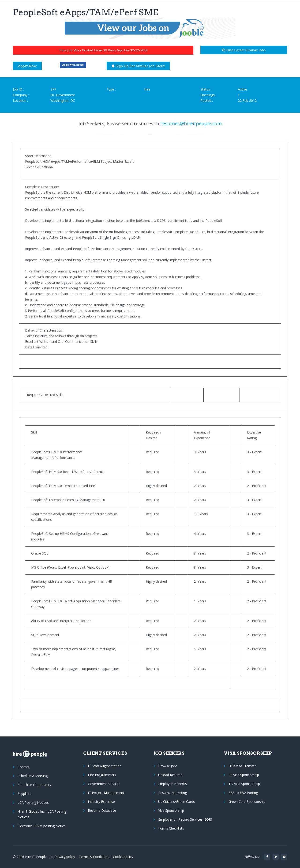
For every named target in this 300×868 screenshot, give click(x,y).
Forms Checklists (171, 828)
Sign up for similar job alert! (138, 66)
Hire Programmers (102, 775)
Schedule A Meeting (33, 776)
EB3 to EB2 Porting (243, 793)
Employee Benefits (172, 784)
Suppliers (24, 794)
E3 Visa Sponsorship (244, 775)
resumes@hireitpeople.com (191, 123)
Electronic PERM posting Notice (42, 826)
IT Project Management (106, 793)
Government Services (104, 784)
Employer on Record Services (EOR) (185, 819)
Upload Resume (170, 775)
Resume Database (102, 810)
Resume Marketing (172, 793)
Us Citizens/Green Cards (176, 802)
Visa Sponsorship (171, 810)
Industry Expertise (101, 802)
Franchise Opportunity (34, 785)
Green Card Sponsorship (247, 802)
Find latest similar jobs (244, 50)
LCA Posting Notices (33, 802)
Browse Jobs (168, 766)
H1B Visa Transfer (242, 766)
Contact (24, 767)
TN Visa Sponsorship (244, 784)
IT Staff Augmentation (105, 766)
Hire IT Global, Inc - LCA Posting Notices (42, 814)
